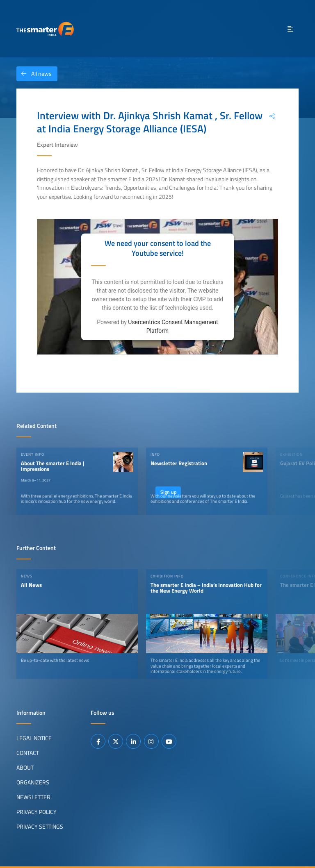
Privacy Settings (40, 827)
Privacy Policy (37, 812)
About (25, 768)
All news (34, 74)
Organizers (33, 782)
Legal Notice (34, 738)
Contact (28, 753)
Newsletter (33, 797)
